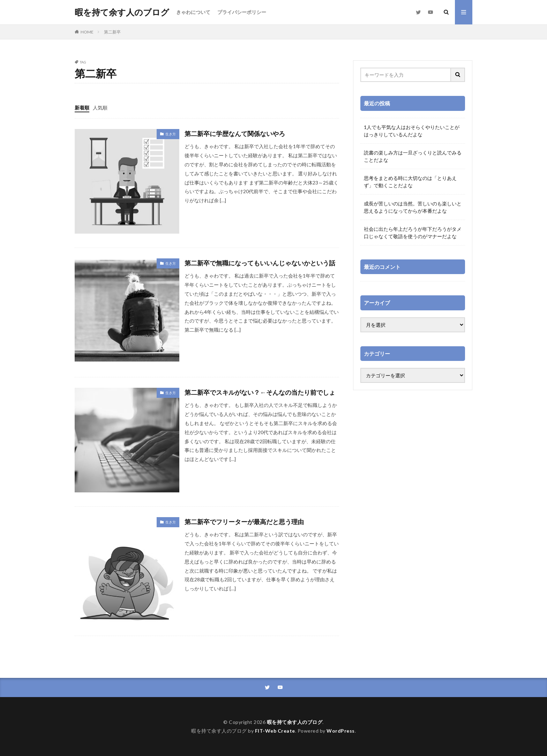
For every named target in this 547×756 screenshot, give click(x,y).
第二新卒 (112, 32)
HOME (87, 32)
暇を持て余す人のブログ (122, 12)
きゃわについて (193, 12)
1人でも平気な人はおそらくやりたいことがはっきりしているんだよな (412, 131)
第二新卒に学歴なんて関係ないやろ (235, 134)
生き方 (171, 134)
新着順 (82, 108)
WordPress (341, 731)
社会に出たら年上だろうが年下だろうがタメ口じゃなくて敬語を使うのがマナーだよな (413, 233)
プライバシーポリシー (242, 12)
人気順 (100, 108)
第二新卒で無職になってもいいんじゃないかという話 (260, 263)
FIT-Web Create (275, 731)
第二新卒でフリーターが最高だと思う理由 (244, 522)
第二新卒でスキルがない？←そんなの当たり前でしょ (260, 392)
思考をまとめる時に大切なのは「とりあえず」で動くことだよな (410, 182)
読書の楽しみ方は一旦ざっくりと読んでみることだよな (413, 156)
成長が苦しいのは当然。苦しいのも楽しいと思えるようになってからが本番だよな (413, 207)
